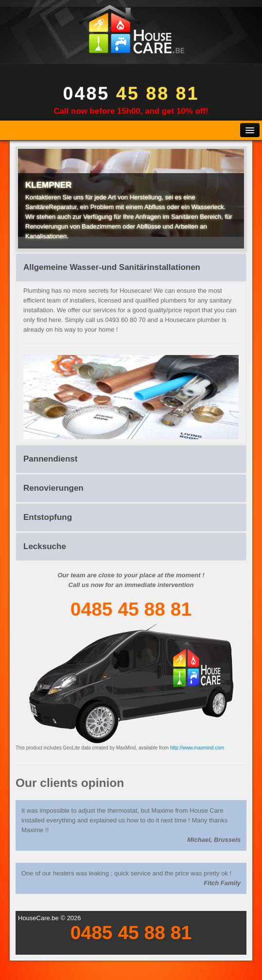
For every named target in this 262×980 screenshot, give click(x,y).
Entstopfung (48, 517)
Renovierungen (53, 488)
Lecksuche (45, 546)
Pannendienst (50, 459)
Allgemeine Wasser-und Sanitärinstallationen (112, 267)
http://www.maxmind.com (197, 748)
